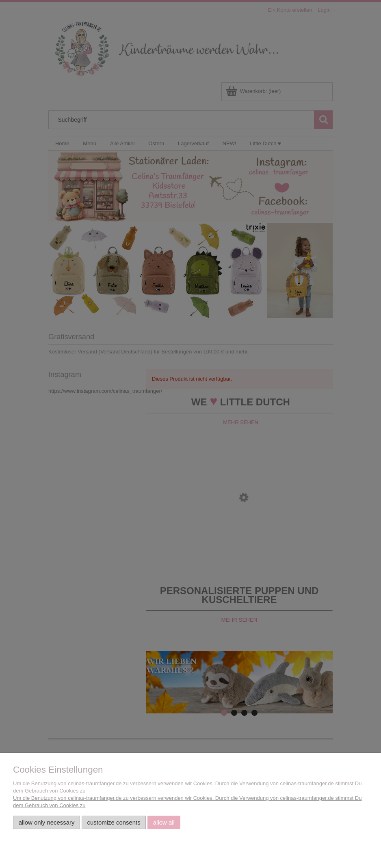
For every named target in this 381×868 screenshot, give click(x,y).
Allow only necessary (47, 822)
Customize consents (114, 822)
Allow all (164, 822)
